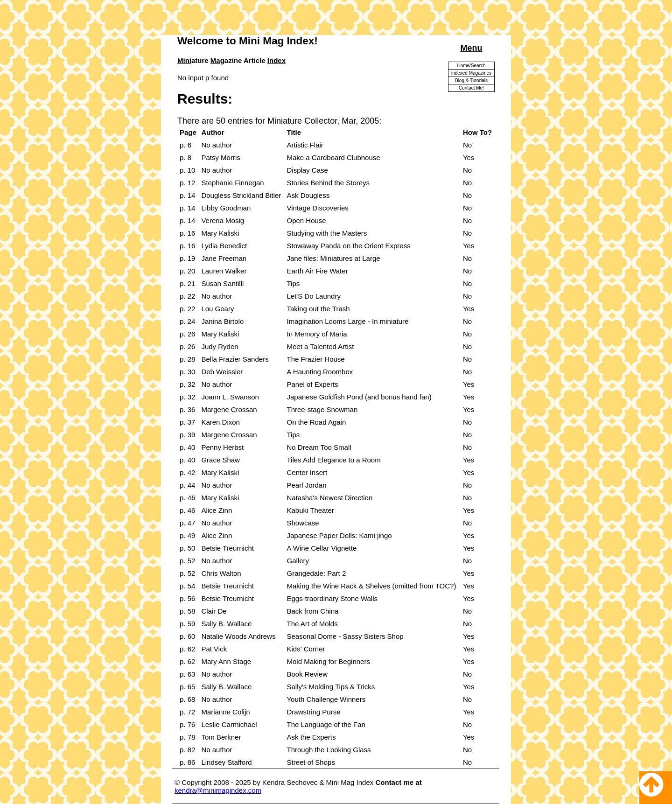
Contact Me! (471, 88)
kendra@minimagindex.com (218, 790)
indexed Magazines (471, 73)
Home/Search (471, 66)
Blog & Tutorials (471, 80)
